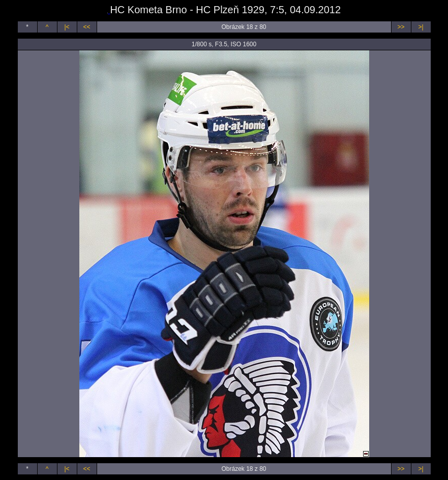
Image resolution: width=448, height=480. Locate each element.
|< (67, 27)
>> (401, 27)
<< (86, 27)
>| (421, 27)
